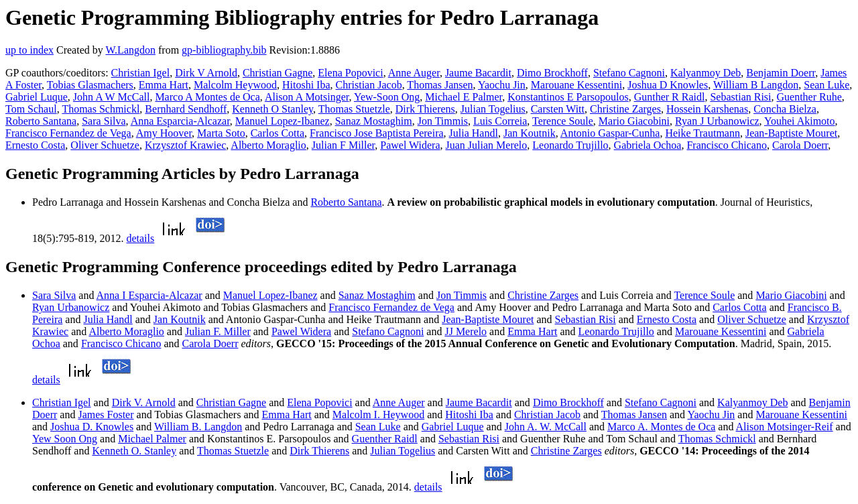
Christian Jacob (369, 85)
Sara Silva (104, 121)
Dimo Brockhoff (552, 73)
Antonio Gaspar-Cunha (610, 133)
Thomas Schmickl (101, 109)
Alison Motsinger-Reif (785, 427)
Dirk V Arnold (206, 73)
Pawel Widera (410, 145)
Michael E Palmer (464, 97)
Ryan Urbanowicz (71, 307)
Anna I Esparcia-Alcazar (149, 295)
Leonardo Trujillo (570, 145)
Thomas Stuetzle (354, 109)
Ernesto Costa (35, 145)
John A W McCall (112, 97)
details (140, 238)
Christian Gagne (278, 73)
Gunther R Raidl (670, 97)
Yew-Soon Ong (387, 97)
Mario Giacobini (634, 121)
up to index (29, 50)
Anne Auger (414, 73)
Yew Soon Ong (65, 439)
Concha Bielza (785, 109)
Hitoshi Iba (306, 85)
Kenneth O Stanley (272, 109)
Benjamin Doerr (781, 73)
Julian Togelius (493, 109)
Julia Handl (474, 133)
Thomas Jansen (440, 85)
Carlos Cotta (278, 133)
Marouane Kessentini (576, 85)
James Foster (106, 415)
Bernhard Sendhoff (186, 109)
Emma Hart (164, 85)
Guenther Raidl (385, 439)
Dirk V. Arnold (144, 402)
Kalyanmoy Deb (706, 73)
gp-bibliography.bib (224, 50)
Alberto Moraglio (268, 145)
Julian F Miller (343, 145)
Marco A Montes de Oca (207, 97)
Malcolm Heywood (235, 85)
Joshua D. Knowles (92, 427)
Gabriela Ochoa (648, 145)
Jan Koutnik (530, 133)
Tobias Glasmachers (90, 85)
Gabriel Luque (37, 97)
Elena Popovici (350, 73)
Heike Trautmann (702, 133)
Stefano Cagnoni (629, 73)
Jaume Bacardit (478, 73)
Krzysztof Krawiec (185, 145)
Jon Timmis (443, 121)
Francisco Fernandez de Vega (68, 133)
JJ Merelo (466, 331)
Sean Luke (826, 85)
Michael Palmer (152, 439)
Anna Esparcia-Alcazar (180, 121)
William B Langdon (756, 85)
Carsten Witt (558, 109)
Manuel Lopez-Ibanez (283, 121)
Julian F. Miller (218, 331)
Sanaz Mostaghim (374, 121)
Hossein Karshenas (707, 109)
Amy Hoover (164, 133)
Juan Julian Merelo (487, 145)
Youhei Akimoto (800, 121)
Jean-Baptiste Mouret (791, 133)
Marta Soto (221, 133)
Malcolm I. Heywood (378, 415)
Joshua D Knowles (668, 85)
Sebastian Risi (740, 97)
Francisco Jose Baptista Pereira (377, 133)
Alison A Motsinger (307, 97)
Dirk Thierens (425, 109)
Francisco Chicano (727, 145)
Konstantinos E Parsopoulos (568, 97)
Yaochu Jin (502, 85)
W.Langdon (130, 50)
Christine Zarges (625, 109)
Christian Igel (141, 73)
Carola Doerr (800, 145)
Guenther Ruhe (809, 97)
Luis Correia (500, 121)
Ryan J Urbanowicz (717, 121)
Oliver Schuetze (105, 145)
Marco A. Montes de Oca (661, 427)
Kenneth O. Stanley (134, 451)
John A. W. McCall (546, 427)
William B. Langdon (198, 427)
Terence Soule (563, 121)
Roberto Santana (41, 121)
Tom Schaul (31, 109)
